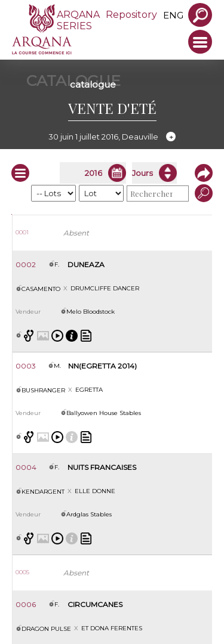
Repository (131, 15)
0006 (26, 604)
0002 (26, 264)
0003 (26, 366)
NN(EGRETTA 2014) (102, 366)
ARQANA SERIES (78, 20)
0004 (26, 467)
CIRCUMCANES (95, 604)
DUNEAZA (86, 264)
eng (173, 15)
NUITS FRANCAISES (102, 467)
